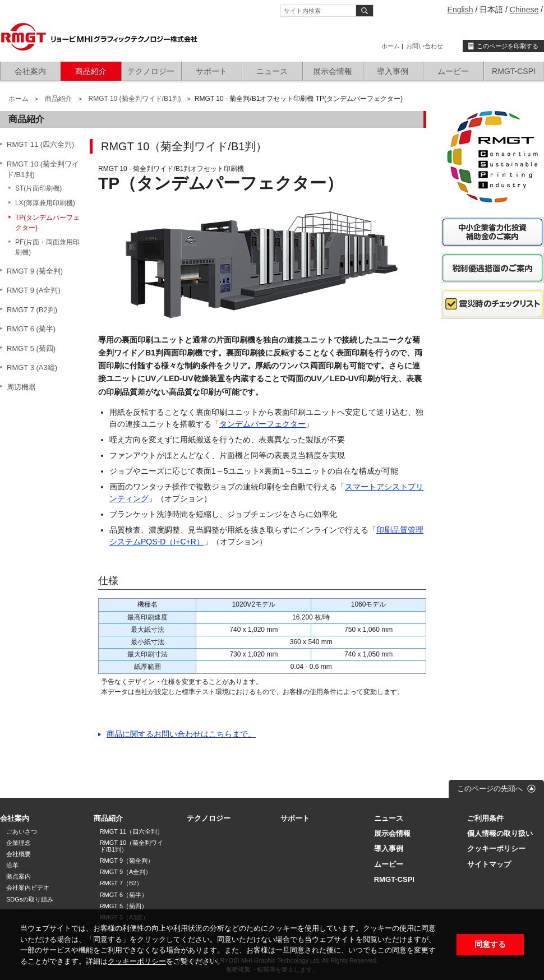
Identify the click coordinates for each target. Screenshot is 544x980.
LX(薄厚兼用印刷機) (45, 203)
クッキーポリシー (137, 961)
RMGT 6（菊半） (124, 895)
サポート (211, 71)
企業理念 (19, 843)
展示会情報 (333, 71)
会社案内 (30, 71)
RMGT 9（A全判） (126, 872)
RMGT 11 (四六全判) (40, 144)
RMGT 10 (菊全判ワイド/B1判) (134, 99)
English (460, 10)
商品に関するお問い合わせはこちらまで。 (181, 734)
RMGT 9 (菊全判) (35, 271)
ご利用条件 (485, 818)
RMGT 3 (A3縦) (32, 367)
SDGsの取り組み (30, 899)
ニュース (272, 71)
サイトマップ (489, 864)
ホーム (391, 46)
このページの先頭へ (490, 789)
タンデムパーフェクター (262, 424)
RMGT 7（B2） (121, 883)
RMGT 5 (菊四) (31, 348)
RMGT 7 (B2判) (32, 310)
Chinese (524, 10)
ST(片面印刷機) (38, 188)
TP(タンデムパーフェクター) (47, 223)
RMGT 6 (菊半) (31, 329)
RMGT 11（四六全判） (132, 831)
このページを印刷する (508, 46)
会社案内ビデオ (28, 887)
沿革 (12, 865)
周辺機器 (21, 387)
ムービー (453, 71)
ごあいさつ (22, 831)
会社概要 (19, 854)
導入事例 (393, 71)
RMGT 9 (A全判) (34, 290)
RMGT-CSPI (514, 71)
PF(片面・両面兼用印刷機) (47, 247)
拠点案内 (19, 876)
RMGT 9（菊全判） (127, 861)
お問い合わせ (425, 46)
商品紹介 (91, 71)
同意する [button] (490, 945)
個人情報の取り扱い (500, 833)
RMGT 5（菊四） (124, 906)
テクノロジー (151, 71)
